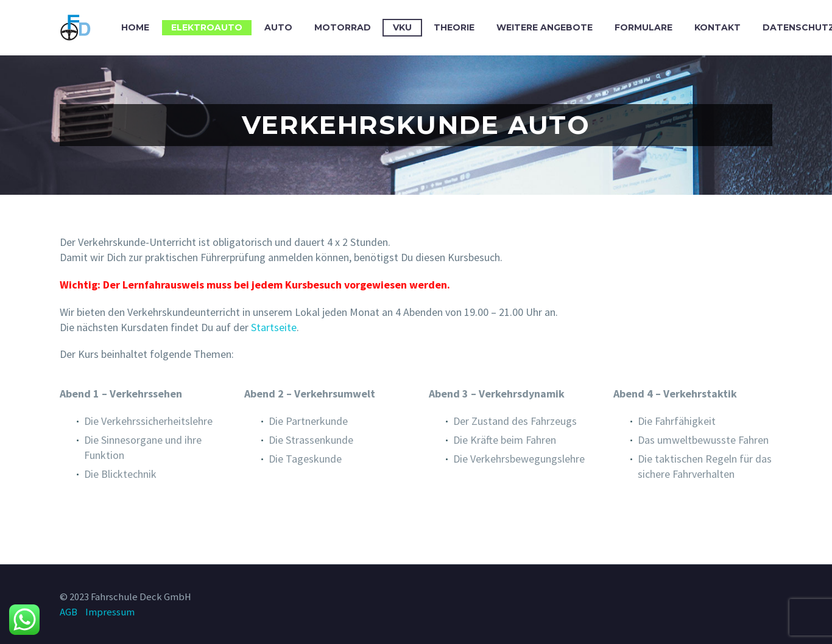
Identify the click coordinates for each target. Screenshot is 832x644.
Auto (278, 27)
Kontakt (717, 27)
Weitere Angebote (545, 27)
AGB (69, 612)
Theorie (454, 27)
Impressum (110, 612)
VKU (402, 27)
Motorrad (343, 27)
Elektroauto (207, 27)
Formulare (643, 27)
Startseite (274, 327)
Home (135, 27)
